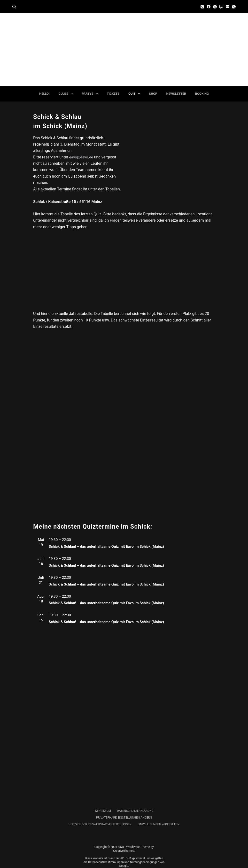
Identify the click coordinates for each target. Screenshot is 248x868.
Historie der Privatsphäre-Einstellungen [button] (100, 824)
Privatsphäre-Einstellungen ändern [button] (124, 818)
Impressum (103, 811)
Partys (91, 94)
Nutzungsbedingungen (145, 862)
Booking (202, 94)
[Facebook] (209, 7)
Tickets (113, 94)
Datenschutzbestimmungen (106, 862)
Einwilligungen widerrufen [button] (159, 824)
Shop (153, 94)
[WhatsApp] (234, 7)
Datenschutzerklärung (135, 811)
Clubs (67, 94)
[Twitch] (221, 7)
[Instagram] (202, 7)
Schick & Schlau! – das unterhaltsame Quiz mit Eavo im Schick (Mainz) (106, 547)
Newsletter (176, 94)
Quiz (135, 94)
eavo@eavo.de (82, 157)
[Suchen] (14, 7)
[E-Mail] (228, 7)
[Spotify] (215, 7)
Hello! (44, 94)
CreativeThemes (124, 851)
